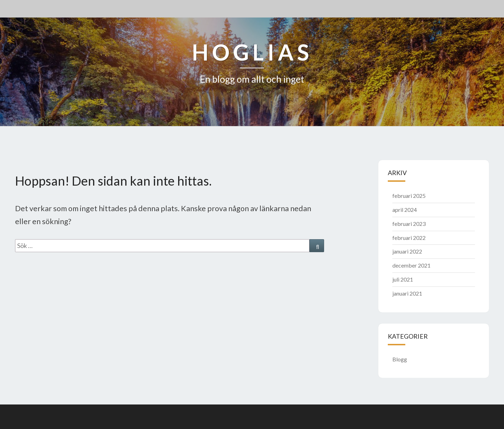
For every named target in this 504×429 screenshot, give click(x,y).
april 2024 (405, 210)
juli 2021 (403, 279)
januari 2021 (407, 293)
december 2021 (411, 265)
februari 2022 (409, 238)
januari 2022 (407, 251)
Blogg (400, 359)
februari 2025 (409, 196)
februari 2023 (409, 224)
